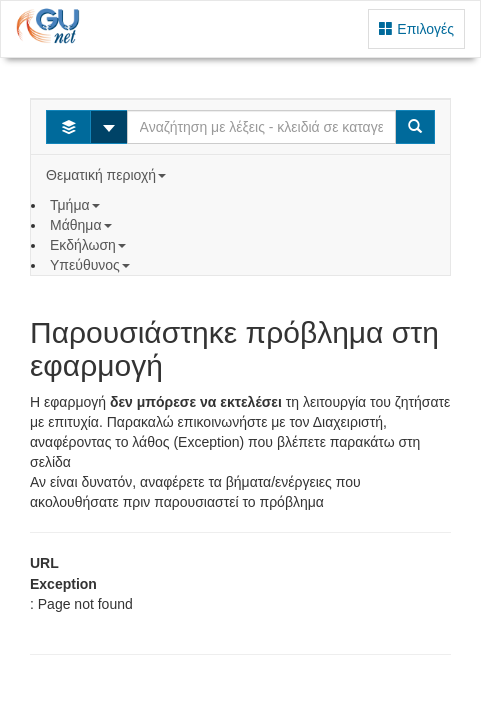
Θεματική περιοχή (108, 175)
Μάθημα (82, 225)
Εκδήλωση (90, 245)
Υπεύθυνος (92, 265)
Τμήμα (76, 205)
